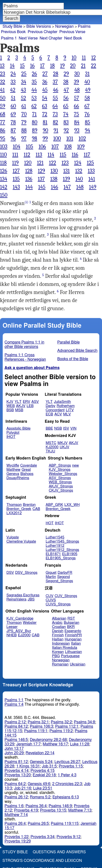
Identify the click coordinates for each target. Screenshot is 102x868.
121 (40, 163)
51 (13, 98)
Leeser (12, 627)
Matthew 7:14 (16, 815)
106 (42, 147)
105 (29, 147)
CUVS (51, 600)
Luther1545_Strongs (62, 542)
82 (55, 122)
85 (87, 122)
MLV (67, 414)
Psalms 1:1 (14, 700)
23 (3, 74)
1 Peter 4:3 (67, 775)
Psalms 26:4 (15, 824)
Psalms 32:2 (61, 722)
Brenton (29, 505)
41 (2, 90)
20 (73, 66)
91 (56, 130)
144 (29, 187)
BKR (71, 627)
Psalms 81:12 (16, 762)
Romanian (60, 664)
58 (87, 98)
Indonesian (61, 644)
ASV (35, 402)
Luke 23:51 (43, 788)
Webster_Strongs (63, 474)
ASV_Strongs (60, 478)
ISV (66, 428)
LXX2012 (14, 513)
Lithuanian (73, 652)
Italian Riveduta (65, 648)
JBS (31, 599)
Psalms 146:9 (60, 806)
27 (45, 74)
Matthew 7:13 (80, 810)
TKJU (51, 451)
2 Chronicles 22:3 (67, 784)
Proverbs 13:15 (53, 810)
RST (71, 619)
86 (3, 130)
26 (35, 74)
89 (35, 130)
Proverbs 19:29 (18, 841)
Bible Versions (39, 26)
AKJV (21, 406)
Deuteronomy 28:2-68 (49, 740)
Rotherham (66, 406)
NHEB (12, 635)
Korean (58, 652)
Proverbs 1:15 (71, 766)
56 (66, 98)
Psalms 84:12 (16, 727)
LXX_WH (72, 505)
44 (34, 90)
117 (87, 155)
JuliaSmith (62, 402)
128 (29, 171)
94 (87, 130)
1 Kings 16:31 (28, 766)
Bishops (27, 474)
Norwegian (64, 26)
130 (54, 171)
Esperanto (73, 631)
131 (66, 171)
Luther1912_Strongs (62, 550)
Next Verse (28, 38)
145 (42, 187)
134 (4, 179)
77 (3, 122)
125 (90, 163)
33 (13, 82)
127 (16, 171)
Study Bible (12, 26)
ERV (27, 402)
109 (81, 147)
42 (13, 90)
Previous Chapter (43, 32)
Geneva (13, 474)
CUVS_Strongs (58, 604)
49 (88, 90)
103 (4, 147)
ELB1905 (70, 554)
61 (24, 106)
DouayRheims (18, 478)
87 (13, 130)
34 (23, 82)
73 (55, 114)
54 (45, 98)
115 (63, 155)
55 (55, 98)
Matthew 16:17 (55, 744)
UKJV (65, 447)
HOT (50, 523)
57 (77, 98)
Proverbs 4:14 (17, 771)
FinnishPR (73, 635)
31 (87, 74)
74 (66, 114)
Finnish (58, 635)
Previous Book (13, 32)
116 (75, 155)
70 (24, 114)
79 (24, 122)
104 (17, 147)
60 (13, 106)
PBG (56, 656)
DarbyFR (65, 573)
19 (63, 66)
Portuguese (70, 656)
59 (3, 106)
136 (29, 179)
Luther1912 (55, 546)
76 (87, 114)
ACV (58, 414)
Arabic (57, 623)
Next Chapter (51, 38)
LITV (70, 410)
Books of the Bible (73, 359)
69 (13, 114)
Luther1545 (55, 537)
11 (84, 58)
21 (83, 66)
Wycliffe (13, 466)
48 (77, 90)
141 (92, 179)
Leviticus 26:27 (67, 762)
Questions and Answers (59, 852)
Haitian (58, 639)
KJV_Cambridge (20, 619)
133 (91, 171)
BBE (49, 428)
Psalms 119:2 (61, 731)
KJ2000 (52, 447)
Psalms (84, 26)
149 (93, 187)
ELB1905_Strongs (61, 558)
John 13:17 (14, 749)
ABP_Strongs (60, 466)
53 (34, 98)
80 (35, 122)
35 (34, 82)
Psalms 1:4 (14, 704)
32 (3, 82)
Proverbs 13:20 (18, 775)
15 (22, 66)
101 (70, 139)
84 (77, 122)
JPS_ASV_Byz (19, 631)
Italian (76, 644)
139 (66, 179)
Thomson (14, 505)
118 (3, 163)
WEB (11, 406)
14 (12, 66)
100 (57, 139)
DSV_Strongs (26, 573)
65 (66, 106)
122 (52, 163)
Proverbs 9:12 (69, 837)
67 (87, 106)
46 (56, 90)
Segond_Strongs (59, 581)
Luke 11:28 (80, 744)
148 (80, 187)
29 (66, 74)
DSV (10, 573)
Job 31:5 (49, 766)
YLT (18, 402)
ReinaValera (16, 599)
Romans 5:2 (40, 797)
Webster (30, 623)
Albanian (59, 619)
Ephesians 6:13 (66, 797)
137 (41, 179)
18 (52, 66)
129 (41, 171)
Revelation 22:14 (40, 753)
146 (55, 187)
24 (13, 74)
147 (67, 187)
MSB (19, 410)
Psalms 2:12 (15, 722)
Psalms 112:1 (67, 727)
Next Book (73, 38)
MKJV (63, 443)
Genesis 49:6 (39, 784)
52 (23, 98)
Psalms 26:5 (38, 824)
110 (3, 155)
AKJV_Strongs (61, 486)
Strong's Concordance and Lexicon (42, 861)
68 (3, 114)
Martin (51, 577)
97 (24, 139)
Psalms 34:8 (85, 722)
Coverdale (29, 466)
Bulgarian (71, 623)
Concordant (55, 410)
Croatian (59, 627)
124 (78, 163)
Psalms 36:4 (36, 806)
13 (2, 66)
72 (45, 114)
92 (66, 130)
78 (13, 122)
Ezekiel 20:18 (44, 775)
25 (24, 74)
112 (27, 155)
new (76, 466)
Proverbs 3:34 (43, 837)
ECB (49, 414)
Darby (51, 406)
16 (32, 66)
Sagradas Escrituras (23, 595)
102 (82, 139)
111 (15, 155)
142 (4, 187)
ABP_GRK (54, 505)
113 (39, 155)
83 (66, 122)
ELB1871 (53, 554)
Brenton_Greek (19, 509)
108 (68, 147)
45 (45, 90)
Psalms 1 (9, 38)
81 (45, 122)
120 (28, 163)
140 (79, 179)
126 (4, 171)
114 (51, 155)
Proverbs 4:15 (43, 771)
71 (35, 114)
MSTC (51, 443)
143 (16, 187)
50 (3, 98)
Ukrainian (78, 664)
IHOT (11, 437)
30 (77, 74)
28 (56, 74)
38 (66, 82)
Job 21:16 (23, 788)
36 (45, 82)
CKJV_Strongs (61, 491)
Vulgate (13, 537)
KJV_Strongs (59, 470)
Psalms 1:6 (14, 806)
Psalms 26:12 (16, 797)
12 (94, 58)
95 (3, 139)
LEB (30, 406)
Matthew (13, 470)
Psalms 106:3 (42, 727)
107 (55, 147)
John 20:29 (14, 753)
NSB (58, 428)
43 (23, 90)
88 (24, 130)
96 (13, 139)
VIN (73, 428)
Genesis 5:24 (41, 762)
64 (55, 106)
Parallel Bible (68, 342)
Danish (58, 631)
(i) (26, 202)
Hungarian (73, 639)
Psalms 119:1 (36, 731)
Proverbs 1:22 (17, 837)
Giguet (51, 573)
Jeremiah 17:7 (28, 744)
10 (74, 58)
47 (66, 90)
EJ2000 (24, 635)
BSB (10, 410)
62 (34, 106)
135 (16, 179)
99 (45, 139)
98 (35, 139)
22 (94, 66)
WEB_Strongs (60, 482)
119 (15, 163)
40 (87, 82)
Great (26, 470)
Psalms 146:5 (16, 740)
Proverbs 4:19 (26, 810)
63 (45, 106)
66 (76, 106)
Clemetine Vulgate (21, 542)
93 (77, 130)
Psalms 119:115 (65, 824)
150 (4, 195)
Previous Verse (72, 32)
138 (54, 179)
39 (76, 82)
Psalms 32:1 (38, 722)
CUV (50, 596)
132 (79, 171)
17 (42, 66)
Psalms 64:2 (15, 784)
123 (65, 163)
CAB (36, 509)
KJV (10, 402)
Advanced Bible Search (77, 351)
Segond (64, 577)
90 (45, 130)
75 (77, 114)
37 (55, 82)
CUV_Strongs (66, 596)
